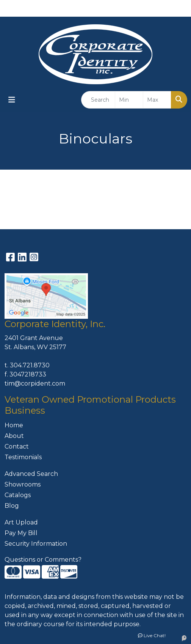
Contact (17, 446)
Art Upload (21, 522)
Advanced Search (31, 474)
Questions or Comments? (43, 560)
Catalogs (18, 495)
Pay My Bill (21, 533)
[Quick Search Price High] (157, 100)
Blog (12, 506)
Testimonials (23, 457)
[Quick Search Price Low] (129, 100)
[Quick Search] (98, 100)
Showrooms (23, 484)
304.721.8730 (30, 365)
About (14, 436)
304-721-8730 (118, 8)
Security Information (36, 544)
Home (14, 425)
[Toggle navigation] (12, 100)
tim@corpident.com (35, 383)
